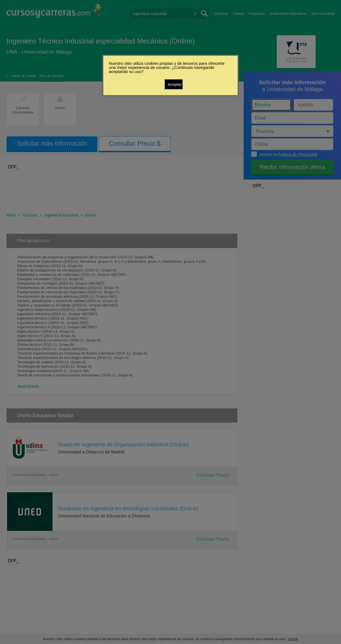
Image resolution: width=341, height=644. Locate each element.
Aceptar (175, 84)
